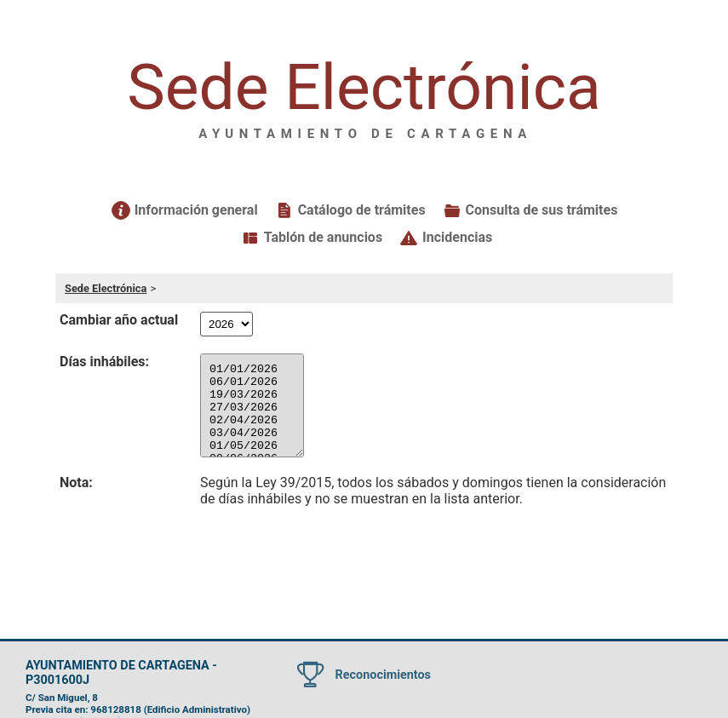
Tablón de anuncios (323, 237)
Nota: (76, 482)
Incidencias (457, 237)
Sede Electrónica (106, 288)
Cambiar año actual (119, 320)
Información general (196, 210)
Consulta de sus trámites (542, 210)
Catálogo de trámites (362, 210)
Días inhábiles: (104, 362)
